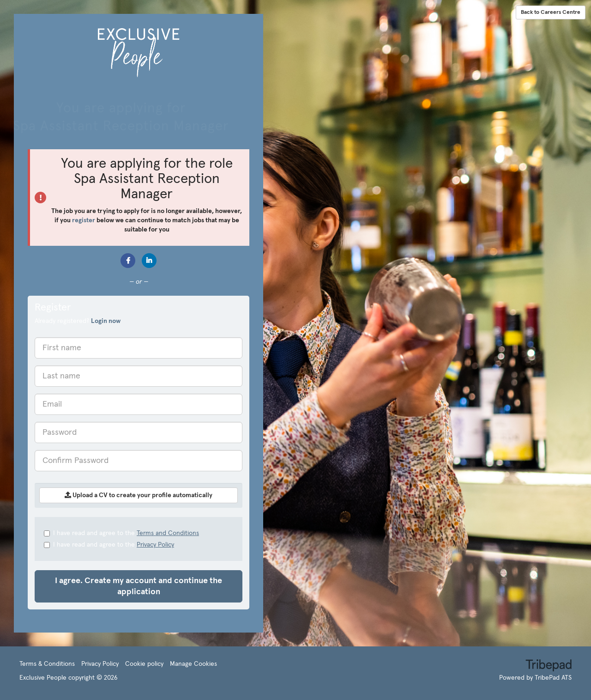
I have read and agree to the (121, 533)
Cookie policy (144, 664)
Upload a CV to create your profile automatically (139, 495)
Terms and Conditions (168, 533)
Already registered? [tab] (78, 321)
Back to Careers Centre (551, 12)
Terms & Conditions (47, 664)
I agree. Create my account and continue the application (139, 586)
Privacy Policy (155, 545)
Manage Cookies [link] (193, 664)
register (84, 220)
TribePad (549, 666)
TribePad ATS (553, 678)
